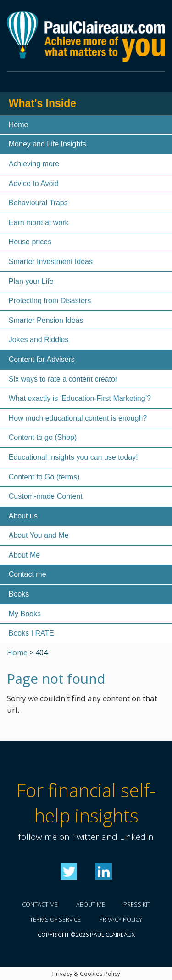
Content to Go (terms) (44, 477)
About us (23, 516)
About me (91, 904)
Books (19, 594)
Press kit (137, 904)
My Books (25, 614)
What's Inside (42, 103)
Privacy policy (121, 920)
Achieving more (34, 164)
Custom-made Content (46, 496)
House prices (30, 242)
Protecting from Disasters (50, 301)
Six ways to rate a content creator (63, 379)
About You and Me (39, 535)
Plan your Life (31, 281)
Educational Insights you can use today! (73, 457)
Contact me (28, 574)
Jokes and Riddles (39, 340)
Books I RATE (31, 633)
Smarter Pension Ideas (46, 320)
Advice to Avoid (34, 183)
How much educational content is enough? (78, 418)
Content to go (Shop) (43, 437)
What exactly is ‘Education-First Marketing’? (80, 398)
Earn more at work (39, 222)
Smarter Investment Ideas (51, 262)
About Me (24, 555)
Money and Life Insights (47, 144)
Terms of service (55, 920)
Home (19, 125)
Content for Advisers (42, 359)
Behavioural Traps (38, 203)
